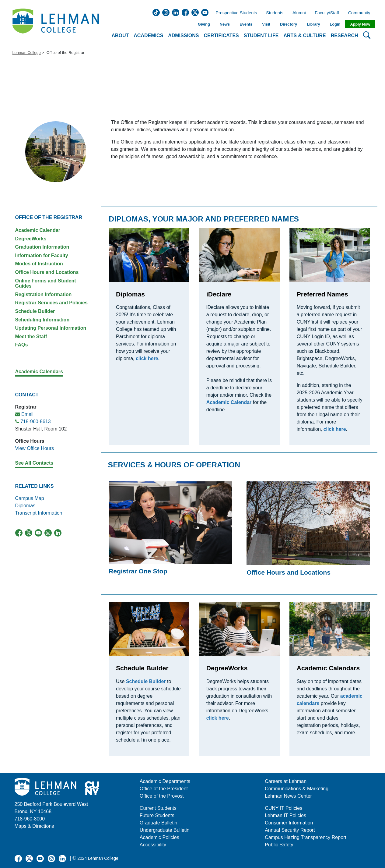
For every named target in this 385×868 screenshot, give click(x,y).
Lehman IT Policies (285, 815)
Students (275, 13)
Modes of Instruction (39, 264)
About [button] (120, 35)
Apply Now (360, 24)
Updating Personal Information (51, 328)
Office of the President (164, 789)
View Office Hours (35, 448)
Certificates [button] (221, 35)
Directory (289, 24)
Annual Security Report (290, 830)
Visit (266, 24)
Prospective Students (235, 13)
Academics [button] (148, 35)
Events (246, 24)
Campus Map (30, 498)
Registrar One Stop (138, 571)
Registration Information (44, 294)
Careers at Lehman (286, 781)
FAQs (22, 345)
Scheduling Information (42, 320)
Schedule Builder (35, 311)
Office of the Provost (162, 796)
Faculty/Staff (327, 13)
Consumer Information (289, 823)
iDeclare (219, 294)
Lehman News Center (288, 796)
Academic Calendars (328, 668)
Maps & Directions (34, 826)
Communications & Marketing (297, 789)
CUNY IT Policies (283, 808)
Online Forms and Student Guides (46, 283)
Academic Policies (159, 837)
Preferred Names (322, 294)
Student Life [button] (261, 35)
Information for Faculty (42, 255)
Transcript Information (39, 513)
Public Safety (279, 845)
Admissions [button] (183, 35)
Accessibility (153, 845)
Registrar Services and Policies (51, 303)
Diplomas (25, 506)
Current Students (158, 808)
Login (335, 24)
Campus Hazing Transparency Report (306, 837)
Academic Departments (165, 781)
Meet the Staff (31, 337)
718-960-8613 (36, 422)
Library (313, 24)
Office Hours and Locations (47, 272)
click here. (148, 358)
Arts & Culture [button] (304, 35)
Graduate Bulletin (159, 823)
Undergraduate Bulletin (165, 830)
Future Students (157, 815)
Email (27, 414)
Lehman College (27, 53)
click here (218, 718)
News (225, 24)
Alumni (299, 13)
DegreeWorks (31, 239)
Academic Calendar (38, 230)
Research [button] (345, 35)
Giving (204, 24)
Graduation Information (42, 247)
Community (361, 13)
